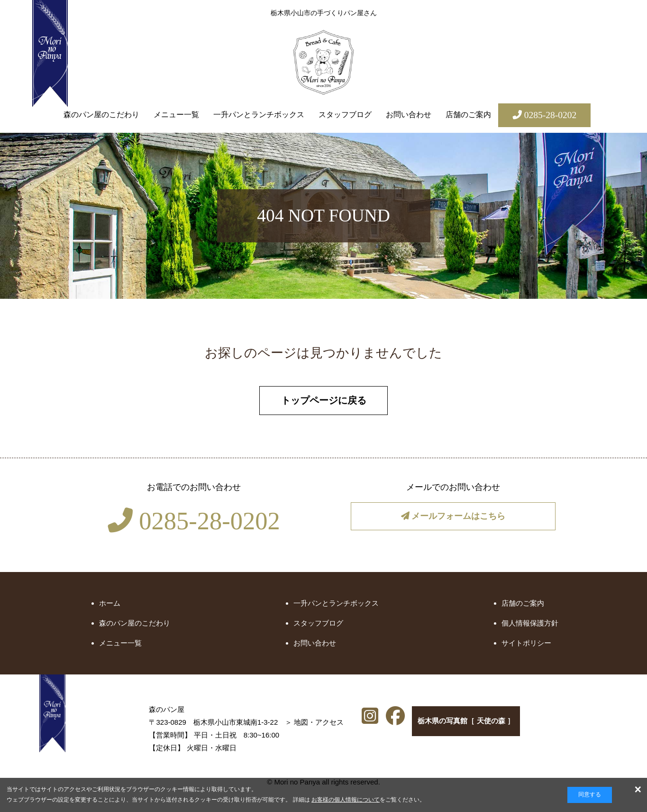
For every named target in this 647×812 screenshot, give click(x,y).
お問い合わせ (409, 115)
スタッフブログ (345, 115)
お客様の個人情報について (346, 800)
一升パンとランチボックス (259, 115)
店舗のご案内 (468, 115)
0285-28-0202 (194, 524)
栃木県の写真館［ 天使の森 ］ (467, 726)
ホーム (110, 606)
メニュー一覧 (176, 115)
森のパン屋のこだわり (101, 115)
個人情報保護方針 (530, 626)
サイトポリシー (526, 646)
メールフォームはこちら (453, 520)
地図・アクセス (250, 724)
